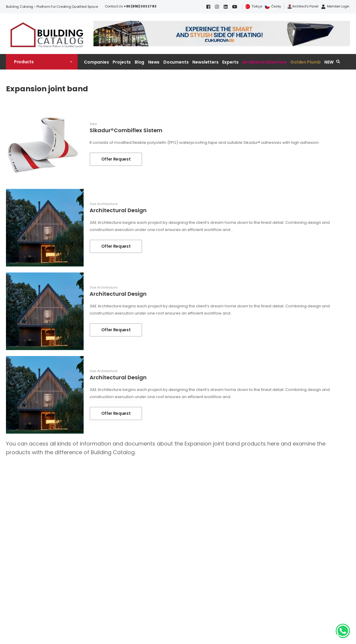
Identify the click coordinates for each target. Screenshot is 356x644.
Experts (230, 62)
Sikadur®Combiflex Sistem (126, 130)
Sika (93, 124)
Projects (122, 62)
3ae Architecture (103, 204)
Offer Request (116, 159)
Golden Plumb (306, 62)
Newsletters (205, 62)
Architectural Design (118, 210)
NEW (329, 62)
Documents (176, 62)
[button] (42, 62)
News (154, 62)
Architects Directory (264, 62)
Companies (96, 62)
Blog (140, 62)
